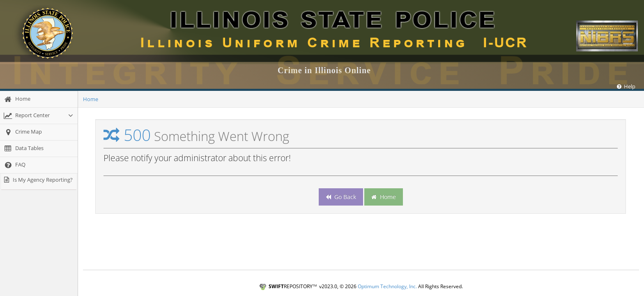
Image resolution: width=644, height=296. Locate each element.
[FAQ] (39, 165)
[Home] (39, 99)
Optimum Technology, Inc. (387, 286)
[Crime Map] (39, 132)
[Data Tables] (39, 149)
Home (91, 99)
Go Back (341, 197)
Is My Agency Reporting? (43, 180)
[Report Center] (39, 116)
